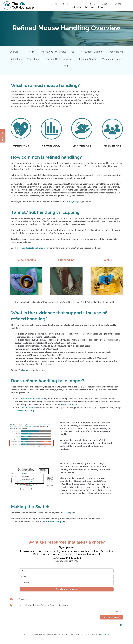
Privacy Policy (105, 634)
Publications (24, 370)
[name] (67, 577)
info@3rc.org (73, 202)
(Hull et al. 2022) (69, 405)
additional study (27, 408)
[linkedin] (121, 625)
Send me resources (67, 589)
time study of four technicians (33, 399)
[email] (67, 571)
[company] (67, 582)
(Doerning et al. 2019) (25, 411)
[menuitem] (55, 4)
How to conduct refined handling (30, 248)
